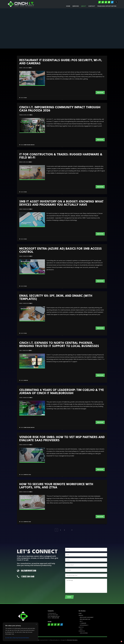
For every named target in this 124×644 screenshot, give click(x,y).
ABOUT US (81, 627)
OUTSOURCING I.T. (84, 625)
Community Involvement (27, 145)
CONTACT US (82, 631)
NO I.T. (81, 621)
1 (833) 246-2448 (28, 577)
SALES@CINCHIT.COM (29, 571)
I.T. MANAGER (83, 623)
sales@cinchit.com (55, 616)
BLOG (81, 629)
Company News (33, 145)
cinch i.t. (30, 68)
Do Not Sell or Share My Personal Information (17, 638)
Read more (100, 92)
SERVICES (81, 615)
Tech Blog (25, 98)
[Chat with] (120, 640)
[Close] (36, 624)
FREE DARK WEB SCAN (85, 619)
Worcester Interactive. (72, 640)
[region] (21, 632)
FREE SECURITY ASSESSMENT (87, 617)
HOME (80, 613)
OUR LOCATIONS (84, 633)
